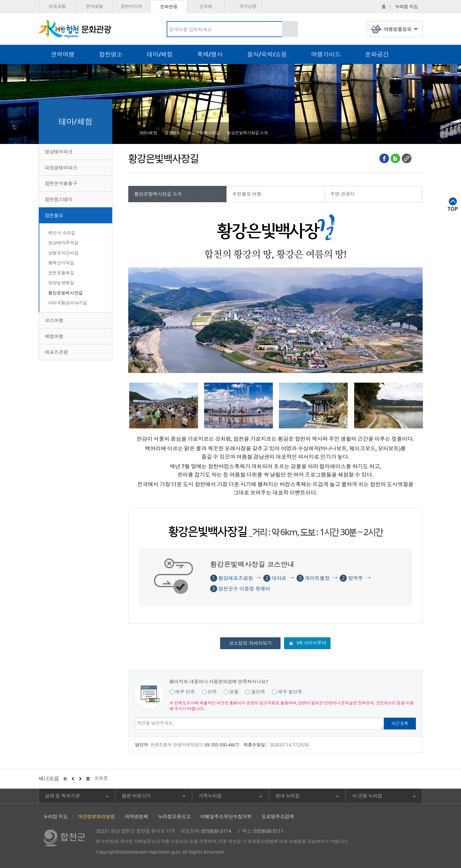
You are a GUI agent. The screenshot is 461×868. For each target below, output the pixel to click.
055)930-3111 (269, 831)
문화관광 (169, 7)
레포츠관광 (56, 352)
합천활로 (54, 215)
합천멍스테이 (59, 199)
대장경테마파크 (61, 168)
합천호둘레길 (61, 273)
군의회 (206, 6)
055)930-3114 (216, 831)
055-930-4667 (224, 745)
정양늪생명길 (61, 283)
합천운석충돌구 (61, 183)
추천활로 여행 (247, 194)
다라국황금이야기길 (68, 303)
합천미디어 (131, 6)
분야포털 (94, 6)
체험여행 (54, 336)
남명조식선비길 (64, 253)
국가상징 (243, 7)
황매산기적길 (61, 263)
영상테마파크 (59, 152)
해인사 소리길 (62, 233)
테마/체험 (149, 133)
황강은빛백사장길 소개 (247, 133)
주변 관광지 (342, 194)
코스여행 (54, 320)
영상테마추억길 (64, 243)
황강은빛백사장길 (66, 293)
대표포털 (57, 6)
